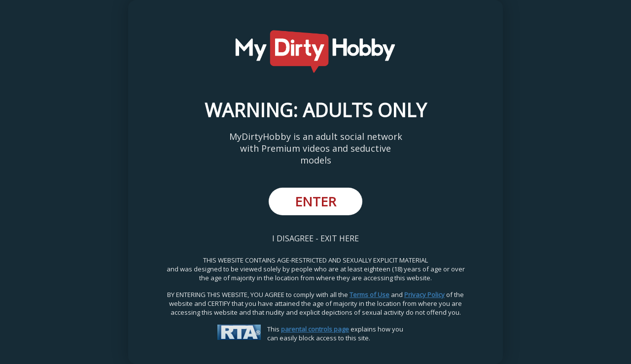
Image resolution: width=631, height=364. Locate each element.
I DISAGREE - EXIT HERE (315, 238)
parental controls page (315, 329)
